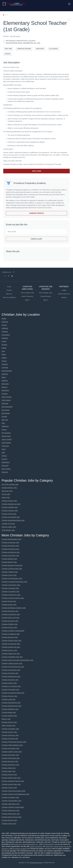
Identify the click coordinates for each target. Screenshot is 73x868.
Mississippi (5, 390)
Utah (3, 452)
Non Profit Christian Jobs (10, 484)
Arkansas (5, 322)
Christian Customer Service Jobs (13, 598)
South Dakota (6, 443)
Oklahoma (5, 426)
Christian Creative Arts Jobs (11, 595)
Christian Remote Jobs (9, 820)
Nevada (4, 417)
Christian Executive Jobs (10, 621)
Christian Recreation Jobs (10, 755)
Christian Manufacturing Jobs (11, 706)
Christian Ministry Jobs (9, 488)
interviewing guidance (20, 849)
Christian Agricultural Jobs (10, 549)
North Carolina (7, 397)
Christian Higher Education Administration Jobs (17, 660)
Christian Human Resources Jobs (13, 667)
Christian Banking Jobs (9, 559)
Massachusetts (7, 371)
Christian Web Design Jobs (11, 814)
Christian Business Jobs (10, 637)
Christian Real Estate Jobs (11, 758)
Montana (5, 394)
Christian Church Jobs (9, 575)
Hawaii (4, 348)
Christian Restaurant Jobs (11, 765)
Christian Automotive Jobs (10, 556)
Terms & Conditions (9, 297)
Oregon (4, 430)
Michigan (5, 381)
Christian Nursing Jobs (9, 732)
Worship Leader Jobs (9, 527)
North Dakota (6, 400)
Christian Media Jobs (9, 712)
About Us (9, 294)
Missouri (4, 387)
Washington (6, 462)
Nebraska (5, 403)
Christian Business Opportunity (12, 565)
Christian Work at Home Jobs (11, 817)
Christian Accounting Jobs (10, 542)
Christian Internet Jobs (9, 683)
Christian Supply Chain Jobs (11, 784)
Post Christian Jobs (27, 293)
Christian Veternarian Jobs (11, 804)
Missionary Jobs (7, 491)
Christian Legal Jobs (9, 699)
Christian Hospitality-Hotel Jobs (12, 657)
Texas (4, 449)
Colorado (5, 332)
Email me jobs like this (17, 225)
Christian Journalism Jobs (10, 729)
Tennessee (5, 446)
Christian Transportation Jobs (11, 801)
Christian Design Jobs (9, 605)
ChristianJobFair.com (49, 844)
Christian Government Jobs (11, 644)
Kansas (4, 361)
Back (6, 15)
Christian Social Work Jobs (11, 517)
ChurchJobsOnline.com (30, 844)
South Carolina (7, 439)
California (5, 328)
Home (9, 287)
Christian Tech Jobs (8, 524)
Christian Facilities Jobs (10, 507)
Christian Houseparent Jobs (11, 670)
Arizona (4, 325)
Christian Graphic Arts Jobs (11, 647)
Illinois (4, 354)
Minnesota (5, 384)
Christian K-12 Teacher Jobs (11, 686)
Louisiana (5, 367)
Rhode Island (6, 436)
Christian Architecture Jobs (11, 552)
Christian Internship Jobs (10, 673)
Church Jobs (6, 494)
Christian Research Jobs (10, 761)
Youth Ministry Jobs (8, 530)
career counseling (36, 846)
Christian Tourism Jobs (9, 788)
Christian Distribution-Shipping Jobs (14, 608)
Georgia (4, 345)
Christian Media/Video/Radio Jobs (13, 520)
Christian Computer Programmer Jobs (14, 582)
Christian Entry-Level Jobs (10, 618)
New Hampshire (7, 407)
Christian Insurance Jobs (10, 680)
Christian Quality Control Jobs (12, 752)
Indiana (4, 358)
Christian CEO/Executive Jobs (12, 569)
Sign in (27, 300)
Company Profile (36, 213)
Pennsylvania (6, 433)
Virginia (4, 456)
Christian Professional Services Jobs (14, 742)
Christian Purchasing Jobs (10, 690)
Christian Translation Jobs (10, 797)
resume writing (58, 846)
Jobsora (64, 297)
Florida (4, 341)
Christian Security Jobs (9, 696)
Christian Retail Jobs (9, 768)
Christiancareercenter (36, 863)
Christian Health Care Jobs (11, 654)
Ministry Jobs (6, 719)
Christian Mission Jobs (9, 722)
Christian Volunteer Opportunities (13, 807)
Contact (9, 290)
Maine (4, 377)
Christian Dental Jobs (9, 601)
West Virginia (6, 469)
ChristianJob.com (16, 844)
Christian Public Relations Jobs (12, 745)
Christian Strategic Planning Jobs (13, 781)
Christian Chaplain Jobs (10, 572)
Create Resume (46, 296)
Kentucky (5, 364)
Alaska (4, 318)
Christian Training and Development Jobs (16, 794)
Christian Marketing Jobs (10, 709)
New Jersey (6, 410)
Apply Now (36, 171)
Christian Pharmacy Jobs (10, 735)
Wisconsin (5, 466)
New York (5, 420)
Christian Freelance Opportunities (13, 631)
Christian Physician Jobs (10, 739)
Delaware (5, 338)
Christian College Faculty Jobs (12, 663)
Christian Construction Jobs (11, 585)
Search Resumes (27, 296)
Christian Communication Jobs (12, 578)
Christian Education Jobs (10, 611)
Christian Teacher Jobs (9, 501)
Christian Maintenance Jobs (11, 504)
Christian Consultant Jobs (10, 588)
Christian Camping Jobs (10, 511)
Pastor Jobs (6, 497)
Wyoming (5, 472)
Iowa (3, 351)
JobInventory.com (64, 294)
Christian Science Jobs (9, 775)
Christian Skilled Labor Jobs (11, 778)
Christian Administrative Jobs (11, 539)
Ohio (3, 423)
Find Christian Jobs (46, 293)
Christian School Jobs (9, 514)
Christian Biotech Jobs (9, 562)
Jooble (64, 290)
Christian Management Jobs (11, 703)
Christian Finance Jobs (9, 627)
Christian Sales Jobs (9, 771)
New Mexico (6, 413)
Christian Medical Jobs (9, 716)
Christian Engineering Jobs (11, 614)
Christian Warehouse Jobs (11, 810)
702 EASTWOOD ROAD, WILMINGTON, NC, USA (23, 43)
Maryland (5, 374)
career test (49, 846)
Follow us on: (7, 272)
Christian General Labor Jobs (11, 641)
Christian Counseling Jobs (10, 591)
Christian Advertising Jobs (10, 546)
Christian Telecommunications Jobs (14, 791)
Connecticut (6, 335)
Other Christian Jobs (9, 725)
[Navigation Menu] (69, 4)
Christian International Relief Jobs (13, 693)
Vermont (4, 459)
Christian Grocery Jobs (9, 650)
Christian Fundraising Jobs (11, 634)
